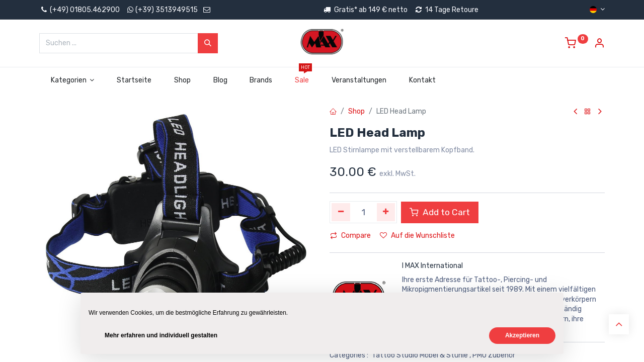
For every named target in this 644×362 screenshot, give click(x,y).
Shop (356, 111)
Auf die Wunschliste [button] (417, 236)
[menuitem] (134, 80)
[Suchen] (208, 43)
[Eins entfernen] (341, 212)
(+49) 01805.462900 (79, 10)
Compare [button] (350, 236)
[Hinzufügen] (386, 212)
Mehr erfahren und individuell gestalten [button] (161, 335)
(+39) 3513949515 (167, 10)
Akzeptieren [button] (522, 335)
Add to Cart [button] (440, 212)
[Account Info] (599, 44)
